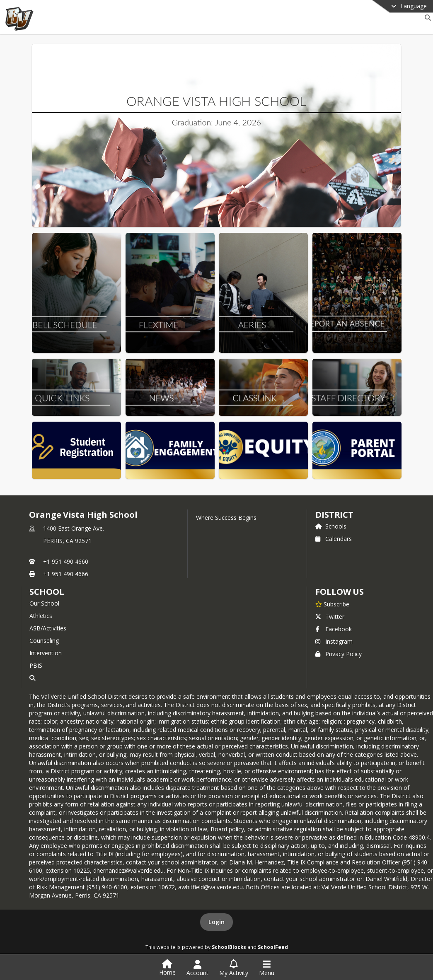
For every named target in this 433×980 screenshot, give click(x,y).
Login (216, 922)
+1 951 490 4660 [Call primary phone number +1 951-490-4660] (66, 561)
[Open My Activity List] (234, 968)
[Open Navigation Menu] (267, 968)
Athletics (41, 616)
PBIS (36, 665)
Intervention (46, 653)
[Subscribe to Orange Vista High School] (332, 604)
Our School (44, 603)
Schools (331, 526)
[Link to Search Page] (426, 18)
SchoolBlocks (229, 947)
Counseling (44, 641)
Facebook (334, 629)
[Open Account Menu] (197, 968)
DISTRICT (334, 515)
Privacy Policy (339, 654)
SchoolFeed (273, 947)
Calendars (334, 539)
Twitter (330, 617)
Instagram (334, 641)
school (47, 592)
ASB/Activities (48, 628)
